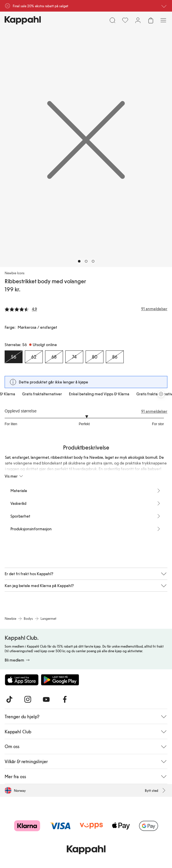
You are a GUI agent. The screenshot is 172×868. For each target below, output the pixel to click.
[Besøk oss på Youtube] (46, 699)
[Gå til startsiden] (23, 20)
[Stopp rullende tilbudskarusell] (161, 394)
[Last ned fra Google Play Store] (60, 680)
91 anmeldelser (154, 411)
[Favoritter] (125, 20)
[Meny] (163, 20)
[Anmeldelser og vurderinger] (86, 309)
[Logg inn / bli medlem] (138, 20)
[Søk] (112, 20)
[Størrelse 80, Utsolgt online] (95, 357)
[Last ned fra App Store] (22, 680)
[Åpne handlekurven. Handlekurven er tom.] (151, 20)
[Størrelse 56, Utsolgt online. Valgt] (14, 357)
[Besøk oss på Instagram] (28, 699)
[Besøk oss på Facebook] (65, 699)
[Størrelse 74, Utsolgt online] (74, 357)
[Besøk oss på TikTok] (9, 699)
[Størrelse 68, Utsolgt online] (54, 357)
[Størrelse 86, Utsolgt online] (115, 357)
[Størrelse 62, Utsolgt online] (34, 357)
